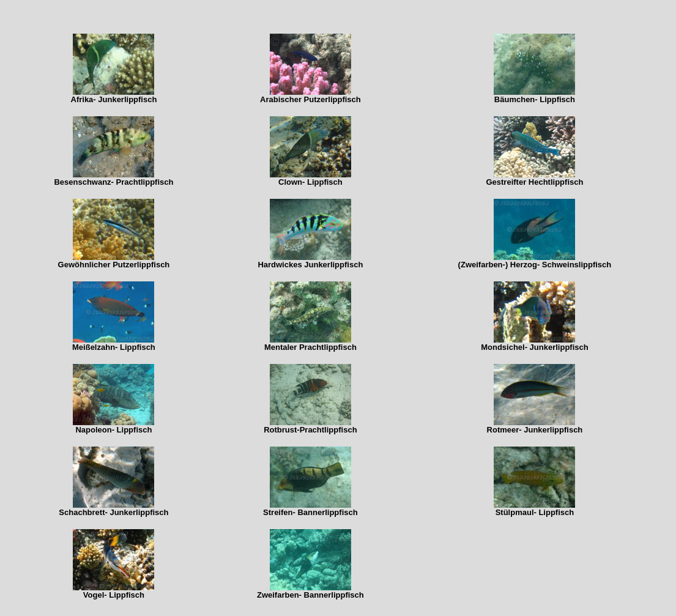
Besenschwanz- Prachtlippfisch (113, 182)
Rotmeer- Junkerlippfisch (535, 430)
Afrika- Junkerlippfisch (114, 99)
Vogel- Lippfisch (114, 595)
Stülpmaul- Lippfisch (535, 512)
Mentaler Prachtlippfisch (310, 347)
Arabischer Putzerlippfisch (310, 99)
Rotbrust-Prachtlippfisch (310, 430)
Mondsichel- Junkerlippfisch (535, 347)
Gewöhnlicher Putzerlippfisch (114, 265)
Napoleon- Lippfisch (113, 430)
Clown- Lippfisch (310, 182)
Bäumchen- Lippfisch (535, 99)
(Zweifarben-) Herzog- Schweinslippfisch (535, 265)
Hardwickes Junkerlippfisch (310, 265)
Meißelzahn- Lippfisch (114, 347)
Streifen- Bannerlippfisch (310, 512)
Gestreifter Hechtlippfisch (534, 182)
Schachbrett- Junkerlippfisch (113, 512)
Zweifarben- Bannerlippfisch (310, 595)
